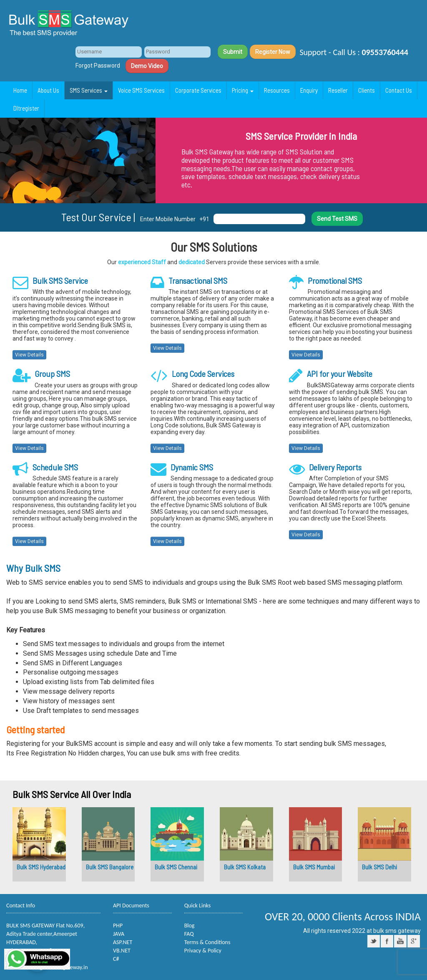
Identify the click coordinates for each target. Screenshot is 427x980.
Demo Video (147, 66)
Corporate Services (198, 90)
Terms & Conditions (207, 942)
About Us (48, 90)
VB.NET (122, 951)
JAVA (119, 934)
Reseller (338, 90)
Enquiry (309, 90)
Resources (277, 90)
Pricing (243, 90)
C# (116, 959)
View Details (29, 355)
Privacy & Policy (203, 951)
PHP (118, 926)
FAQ (189, 934)
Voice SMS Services (141, 90)
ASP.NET (123, 942)
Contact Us (399, 90)
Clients (367, 90)
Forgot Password (98, 66)
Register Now (273, 52)
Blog (190, 926)
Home (20, 90)
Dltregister (26, 108)
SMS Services (89, 90)
